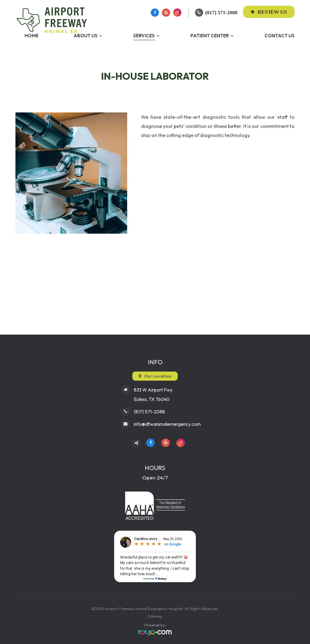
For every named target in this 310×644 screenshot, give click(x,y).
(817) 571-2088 (221, 13)
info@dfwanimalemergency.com (167, 423)
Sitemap (155, 615)
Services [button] (144, 36)
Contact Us (280, 36)
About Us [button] (86, 36)
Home (31, 36)
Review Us (269, 12)
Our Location (158, 376)
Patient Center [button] (210, 36)
